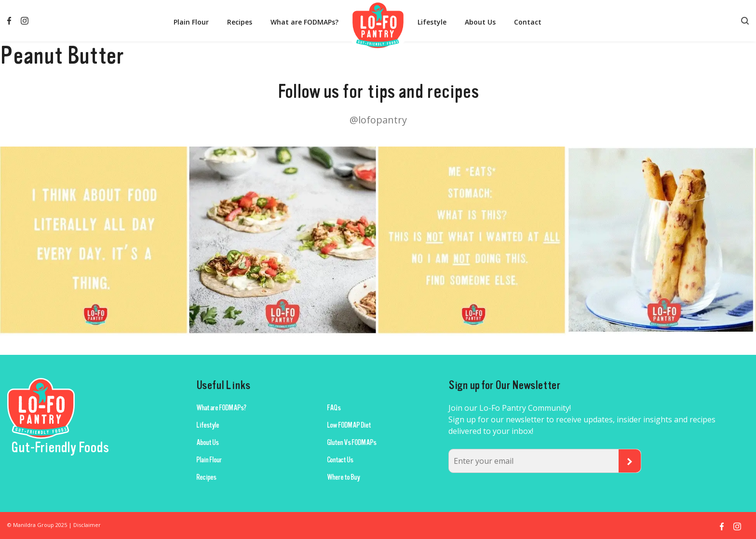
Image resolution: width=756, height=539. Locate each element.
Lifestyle (432, 22)
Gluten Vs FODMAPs (351, 443)
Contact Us (340, 460)
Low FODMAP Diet (349, 425)
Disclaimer (87, 525)
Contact (528, 22)
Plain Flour (191, 22)
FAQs (334, 408)
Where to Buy (343, 477)
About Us (480, 22)
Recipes (240, 22)
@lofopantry (378, 120)
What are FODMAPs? (304, 22)
